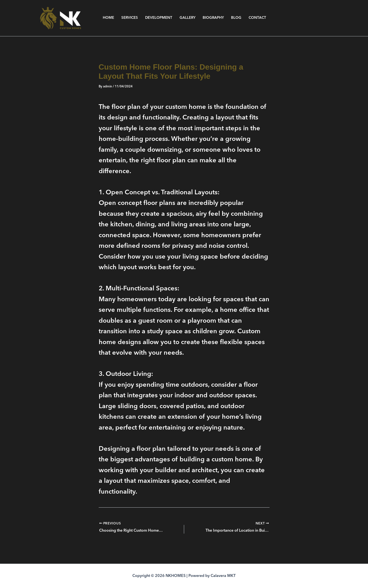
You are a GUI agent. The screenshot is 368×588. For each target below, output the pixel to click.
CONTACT (257, 18)
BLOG (236, 18)
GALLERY (187, 18)
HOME (108, 18)
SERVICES (130, 18)
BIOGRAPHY (213, 18)
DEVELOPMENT (159, 18)
